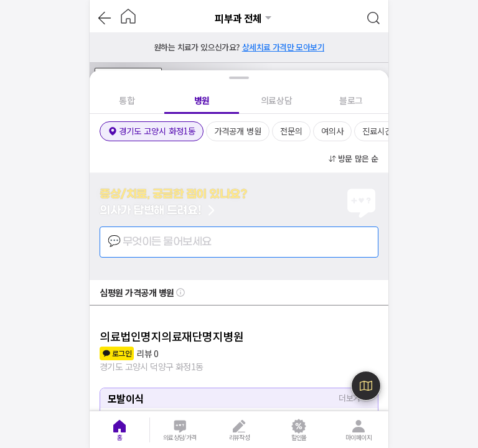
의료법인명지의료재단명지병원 (171, 336)
